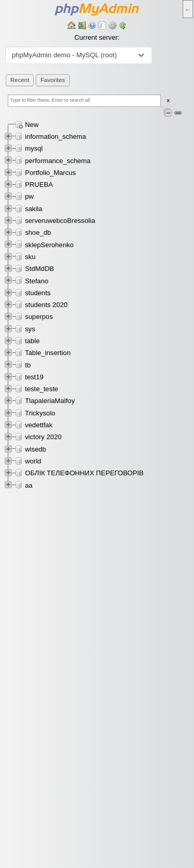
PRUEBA (39, 184)
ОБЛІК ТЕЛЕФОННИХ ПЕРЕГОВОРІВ (84, 473)
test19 (34, 377)
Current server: (97, 37)
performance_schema (58, 161)
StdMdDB (39, 269)
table (32, 341)
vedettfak (39, 425)
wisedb (35, 449)
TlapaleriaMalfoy (50, 401)
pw (29, 196)
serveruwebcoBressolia (60, 221)
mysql (34, 148)
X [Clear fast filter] (168, 101)
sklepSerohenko (49, 245)
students (38, 293)
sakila (34, 209)
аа (29, 485)
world (33, 461)
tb (28, 365)
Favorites (53, 80)
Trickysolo (40, 413)
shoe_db (38, 232)
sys (30, 329)
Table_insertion (48, 353)
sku (30, 257)
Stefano (36, 281)
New (32, 125)
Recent (20, 80)
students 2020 (46, 305)
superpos (39, 317)
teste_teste (41, 389)
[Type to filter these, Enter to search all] (84, 101)
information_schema (55, 136)
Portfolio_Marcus (50, 173)
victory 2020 (43, 437)
